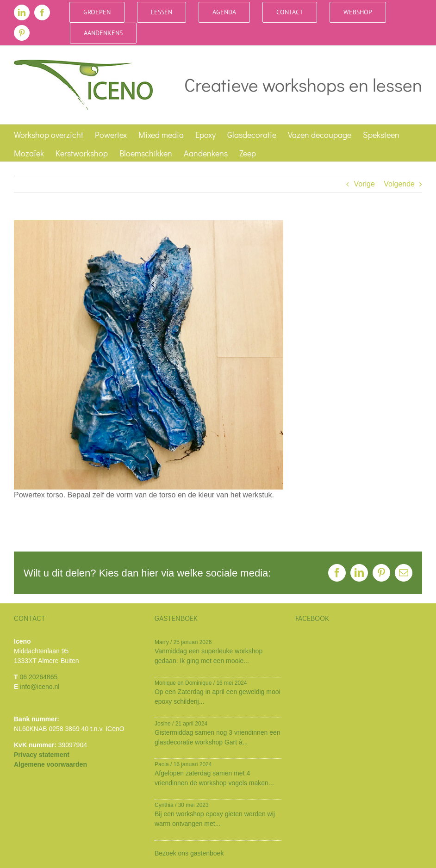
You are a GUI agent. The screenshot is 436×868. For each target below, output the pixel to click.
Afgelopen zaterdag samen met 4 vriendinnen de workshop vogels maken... (214, 778)
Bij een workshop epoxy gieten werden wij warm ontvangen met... (215, 819)
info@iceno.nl (40, 687)
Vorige (364, 184)
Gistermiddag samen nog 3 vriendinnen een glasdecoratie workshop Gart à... (218, 737)
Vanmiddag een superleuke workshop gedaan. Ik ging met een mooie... (209, 656)
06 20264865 (38, 677)
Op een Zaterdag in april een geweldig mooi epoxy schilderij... (218, 697)
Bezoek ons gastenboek (189, 853)
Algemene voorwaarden (50, 764)
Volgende (399, 184)
